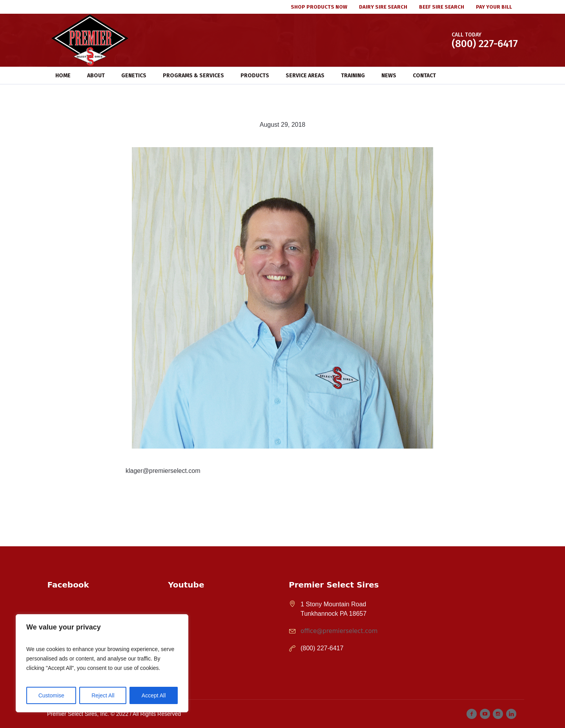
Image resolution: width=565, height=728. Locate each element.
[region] (102, 663)
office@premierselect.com (339, 631)
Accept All (154, 695)
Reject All (103, 695)
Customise (51, 695)
